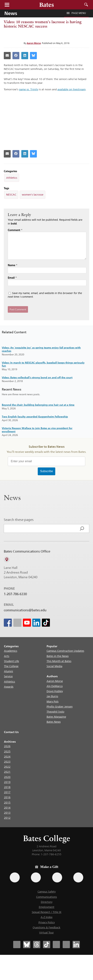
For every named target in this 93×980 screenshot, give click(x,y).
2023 (7, 762)
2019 (7, 782)
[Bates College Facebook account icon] (17, 945)
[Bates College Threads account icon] (37, 945)
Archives (10, 742)
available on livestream (72, 89)
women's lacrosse (33, 195)
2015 (7, 802)
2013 (7, 813)
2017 (7, 792)
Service (8, 676)
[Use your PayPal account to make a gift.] (57, 877)
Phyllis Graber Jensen (60, 707)
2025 (7, 751)
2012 (7, 818)
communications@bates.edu (25, 610)
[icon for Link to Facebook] (8, 623)
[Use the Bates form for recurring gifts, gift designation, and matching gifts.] (15, 877)
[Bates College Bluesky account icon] (27, 945)
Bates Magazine (56, 717)
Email (12, 278)
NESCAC (11, 195)
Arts (7, 656)
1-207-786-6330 (15, 594)
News (11, 13)
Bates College (47, 838)
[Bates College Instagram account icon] (56, 945)
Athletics (12, 178)
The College (11, 666)
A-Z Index (46, 917)
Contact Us (11, 732)
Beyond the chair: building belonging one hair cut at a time (38, 405)
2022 (7, 767)
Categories (11, 646)
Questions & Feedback (46, 927)
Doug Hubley (55, 691)
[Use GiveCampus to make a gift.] (78, 877)
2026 (7, 746)
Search (86, 5)
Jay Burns (52, 696)
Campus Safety (47, 892)
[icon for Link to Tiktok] (46, 623)
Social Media (54, 666)
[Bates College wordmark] (47, 5)
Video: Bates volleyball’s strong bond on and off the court (37, 377)
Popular (52, 646)
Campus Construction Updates (65, 651)
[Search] (82, 528)
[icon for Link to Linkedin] (36, 623)
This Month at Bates (59, 661)
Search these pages (19, 520)
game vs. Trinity (29, 89)
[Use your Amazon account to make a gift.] (36, 877)
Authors (52, 676)
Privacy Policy (47, 922)
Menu (7, 5)
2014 (7, 808)
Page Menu (76, 13)
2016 (7, 797)
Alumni (8, 671)
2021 (7, 772)
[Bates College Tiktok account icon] (47, 945)
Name (13, 265)
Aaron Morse (34, 43)
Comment (15, 230)
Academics (11, 651)
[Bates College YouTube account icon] (66, 945)
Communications (46, 897)
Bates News (54, 722)
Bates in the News (58, 656)
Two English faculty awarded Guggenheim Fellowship (35, 416)
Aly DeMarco (55, 686)
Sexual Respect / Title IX (47, 912)
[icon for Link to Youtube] (27, 623)
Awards (9, 687)
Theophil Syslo (55, 712)
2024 (7, 756)
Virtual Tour (46, 932)
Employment (47, 907)
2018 (7, 787)
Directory (47, 902)
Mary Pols (53, 701)
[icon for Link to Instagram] (17, 623)
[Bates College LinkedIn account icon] (76, 945)
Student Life (11, 661)
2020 (7, 777)
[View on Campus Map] (7, 560)
